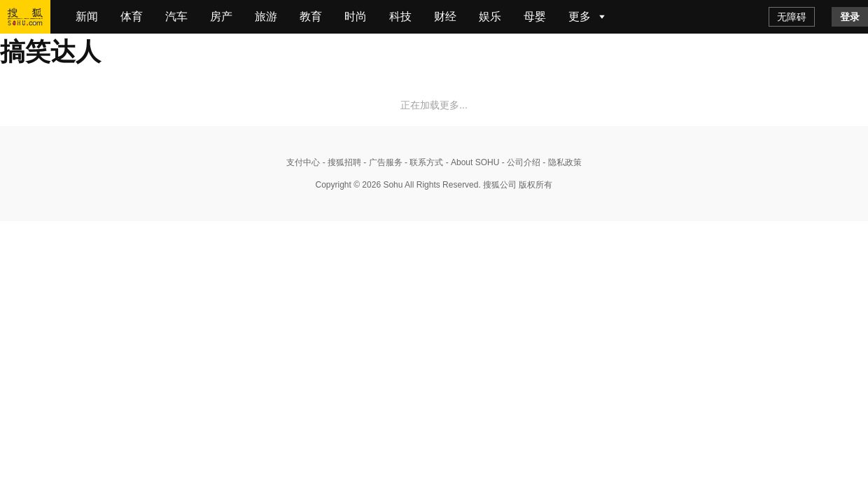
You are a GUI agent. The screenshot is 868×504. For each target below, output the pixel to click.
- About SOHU (471, 162)
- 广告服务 (382, 162)
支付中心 (303, 162)
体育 (132, 16)
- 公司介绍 (520, 162)
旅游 (266, 16)
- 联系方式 (423, 162)
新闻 (87, 16)
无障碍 (792, 17)
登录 (850, 17)
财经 (445, 16)
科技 (400, 16)
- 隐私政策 (561, 162)
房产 (221, 16)
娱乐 (490, 16)
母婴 (535, 16)
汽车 (176, 16)
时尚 (356, 16)
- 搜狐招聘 (341, 162)
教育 (311, 16)
